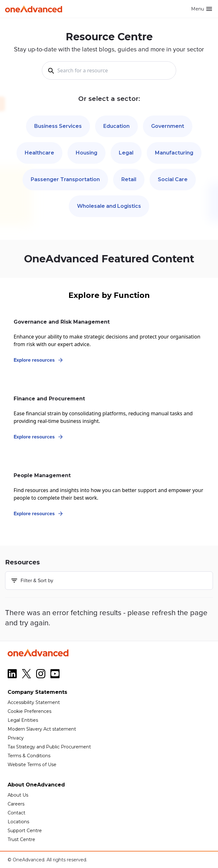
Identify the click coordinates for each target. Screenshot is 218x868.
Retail (129, 179)
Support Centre (25, 831)
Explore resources (39, 360)
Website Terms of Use (32, 765)
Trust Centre (21, 839)
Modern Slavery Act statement (42, 729)
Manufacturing (174, 153)
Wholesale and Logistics (109, 206)
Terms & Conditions (29, 756)
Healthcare (39, 153)
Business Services (58, 126)
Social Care (173, 179)
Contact (16, 813)
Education (116, 126)
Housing (87, 153)
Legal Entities (23, 720)
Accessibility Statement (34, 702)
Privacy (16, 738)
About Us (18, 795)
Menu (202, 9)
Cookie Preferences (29, 711)
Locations (18, 822)
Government (168, 126)
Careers (16, 804)
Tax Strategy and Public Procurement (49, 747)
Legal (126, 153)
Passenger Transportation (65, 179)
